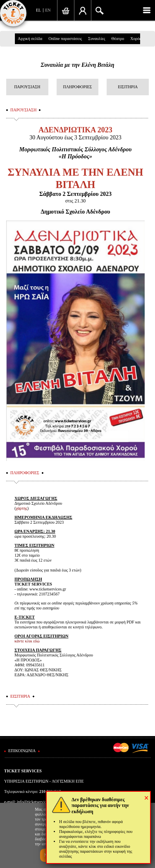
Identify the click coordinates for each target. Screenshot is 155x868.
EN (48, 10)
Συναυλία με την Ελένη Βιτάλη (78, 65)
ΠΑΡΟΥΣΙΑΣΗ (27, 87)
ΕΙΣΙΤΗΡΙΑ (128, 87)
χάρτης (21, 508)
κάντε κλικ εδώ (27, 641)
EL (38, 10)
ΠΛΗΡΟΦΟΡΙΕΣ (78, 87)
